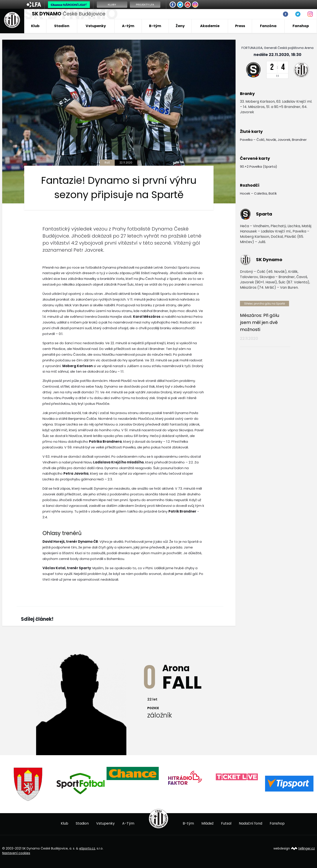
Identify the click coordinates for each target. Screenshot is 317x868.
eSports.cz (87, 848)
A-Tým (128, 823)
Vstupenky (96, 26)
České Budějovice (69, 14)
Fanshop (301, 26)
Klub (35, 26)
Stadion (62, 26)
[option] (28, 784)
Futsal (226, 823)
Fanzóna (268, 26)
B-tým (155, 26)
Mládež (207, 823)
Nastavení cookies (16, 853)
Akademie (210, 26)
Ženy (180, 26)
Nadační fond (251, 823)
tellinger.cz (307, 848)
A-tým (128, 26)
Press (240, 26)
